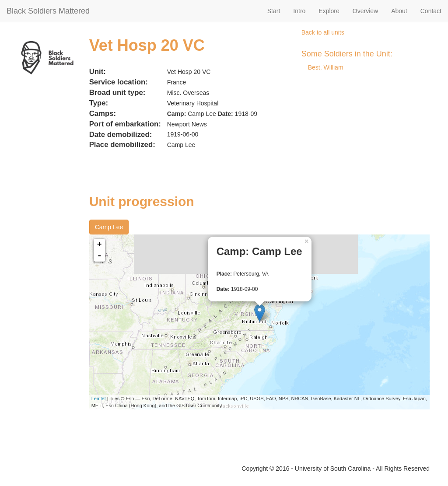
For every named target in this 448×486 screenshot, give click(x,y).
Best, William (326, 67)
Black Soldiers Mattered (48, 11)
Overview (365, 11)
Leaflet (99, 399)
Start (274, 11)
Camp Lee (109, 227)
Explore (329, 11)
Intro (299, 11)
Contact (431, 11)
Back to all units (323, 32)
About (399, 11)
